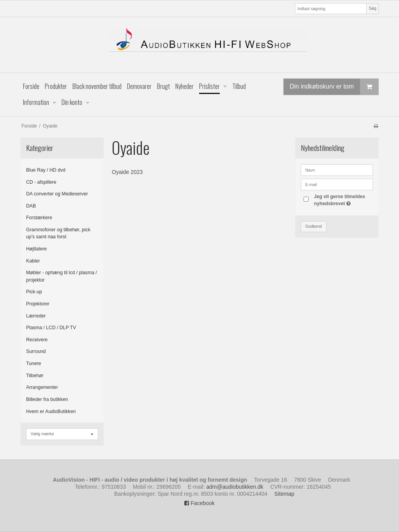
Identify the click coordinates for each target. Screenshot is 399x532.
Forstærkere (39, 218)
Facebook (199, 503)
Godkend (314, 226)
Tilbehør (35, 376)
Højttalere (36, 249)
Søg (372, 8)
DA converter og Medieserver (57, 194)
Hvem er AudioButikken (51, 411)
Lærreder (36, 316)
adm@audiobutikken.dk (235, 487)
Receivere (37, 340)
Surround (36, 351)
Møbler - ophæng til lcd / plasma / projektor (62, 276)
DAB (31, 206)
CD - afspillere (41, 182)
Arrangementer (42, 387)
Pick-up (34, 292)
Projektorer (38, 304)
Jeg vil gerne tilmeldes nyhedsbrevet (343, 200)
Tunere (34, 364)
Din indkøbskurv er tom (334, 87)
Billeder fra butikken (47, 399)
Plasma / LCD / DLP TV (51, 328)
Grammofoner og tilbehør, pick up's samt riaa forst (58, 233)
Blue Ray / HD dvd (46, 170)
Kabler (33, 261)
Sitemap (284, 494)
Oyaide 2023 (127, 172)
